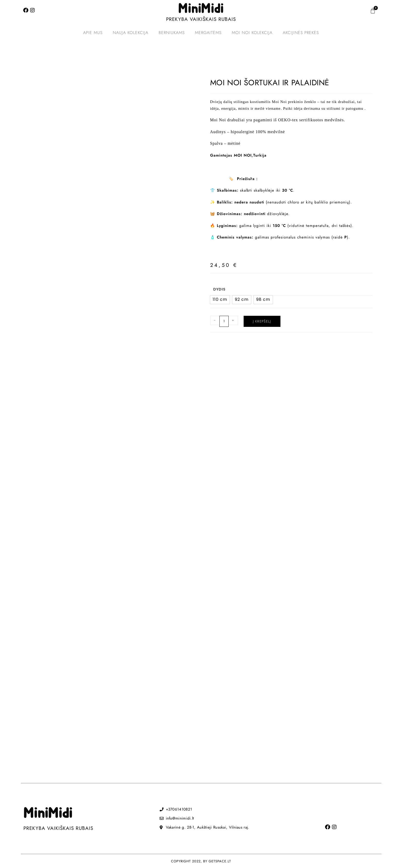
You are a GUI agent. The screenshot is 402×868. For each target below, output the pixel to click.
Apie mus (93, 33)
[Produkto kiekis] (224, 321)
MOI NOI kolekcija (252, 33)
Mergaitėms (208, 33)
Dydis (219, 289)
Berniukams (172, 33)
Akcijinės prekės (301, 33)
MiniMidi (201, 9)
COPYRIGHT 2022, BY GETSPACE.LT (201, 861)
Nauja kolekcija (131, 33)
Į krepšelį (262, 321)
